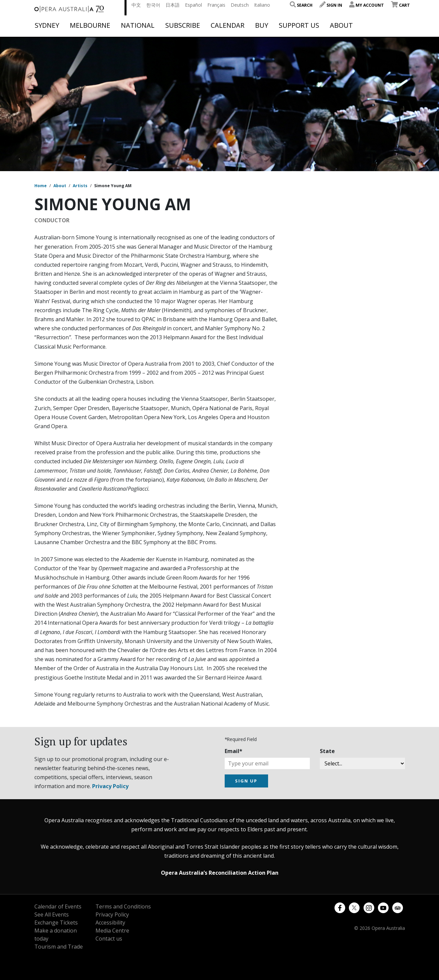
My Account (367, 5)
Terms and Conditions (123, 906)
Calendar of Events (58, 906)
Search (301, 5)
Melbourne (90, 25)
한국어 (153, 5)
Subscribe (183, 25)
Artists (80, 186)
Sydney (47, 25)
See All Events (52, 914)
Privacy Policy (110, 786)
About (341, 25)
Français (216, 5)
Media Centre (112, 931)
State (327, 751)
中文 (136, 5)
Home (41, 186)
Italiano (262, 5)
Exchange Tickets (56, 923)
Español (193, 5)
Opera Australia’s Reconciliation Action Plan (220, 873)
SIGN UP (246, 781)
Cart (400, 5)
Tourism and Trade (59, 947)
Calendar (228, 25)
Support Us (299, 25)
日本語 (173, 5)
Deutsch (240, 5)
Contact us (109, 939)
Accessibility (110, 923)
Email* (234, 751)
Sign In (331, 5)
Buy (262, 25)
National (138, 25)
